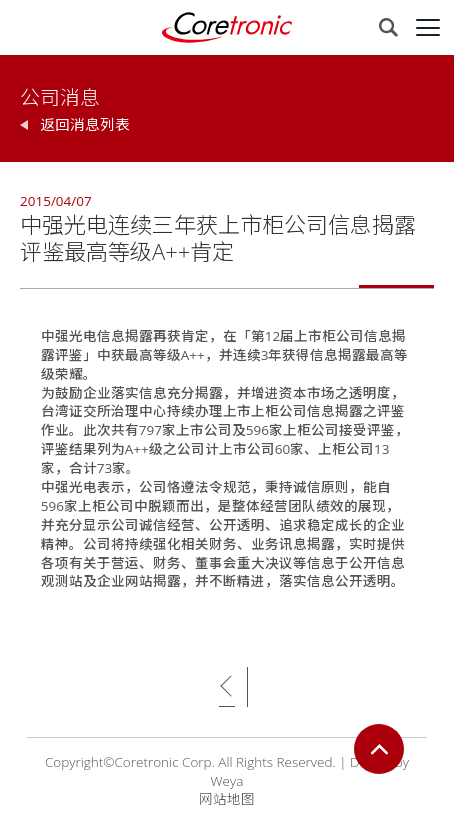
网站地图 (227, 799)
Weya (227, 781)
